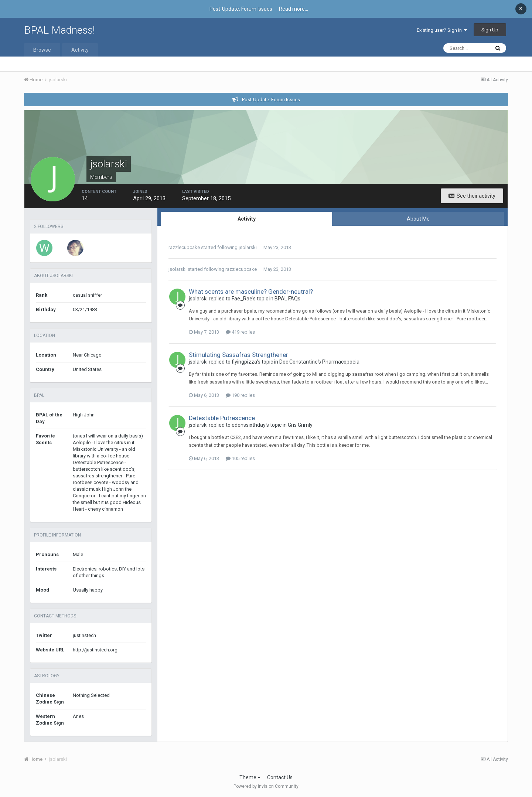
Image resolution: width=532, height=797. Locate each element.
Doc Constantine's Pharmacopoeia (319, 362)
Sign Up (490, 30)
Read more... (294, 9)
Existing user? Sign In (442, 30)
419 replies (240, 332)
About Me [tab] (418, 219)
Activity (80, 50)
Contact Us (280, 777)
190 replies (240, 395)
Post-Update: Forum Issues (271, 100)
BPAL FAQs (287, 299)
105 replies (240, 458)
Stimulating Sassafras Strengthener (238, 355)
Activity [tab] (247, 219)
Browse (42, 50)
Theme (250, 777)
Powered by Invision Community (266, 786)
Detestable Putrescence (222, 418)
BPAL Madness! (59, 30)
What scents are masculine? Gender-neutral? (251, 292)
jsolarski (248, 247)
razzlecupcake (184, 247)
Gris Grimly (300, 425)
